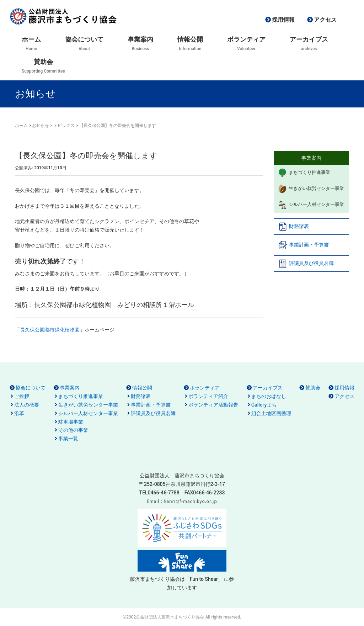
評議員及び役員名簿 (306, 264)
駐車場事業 (71, 422)
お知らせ (41, 126)
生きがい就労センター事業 (311, 189)
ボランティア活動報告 (213, 405)
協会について (31, 388)
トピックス (64, 126)
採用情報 (283, 20)
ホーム (21, 126)
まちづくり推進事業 (304, 173)
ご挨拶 (22, 396)
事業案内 (70, 388)
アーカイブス (268, 388)
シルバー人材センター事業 (311, 205)
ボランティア (205, 388)
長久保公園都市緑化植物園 (50, 330)
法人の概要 (27, 405)
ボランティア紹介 (208, 396)
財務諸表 (294, 227)
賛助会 (313, 388)
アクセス (325, 20)
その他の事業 (73, 430)
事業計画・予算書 (304, 245)
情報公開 (142, 388)
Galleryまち (264, 405)
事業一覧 (68, 439)
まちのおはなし (269, 396)
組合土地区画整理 (271, 413)
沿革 (19, 413)
